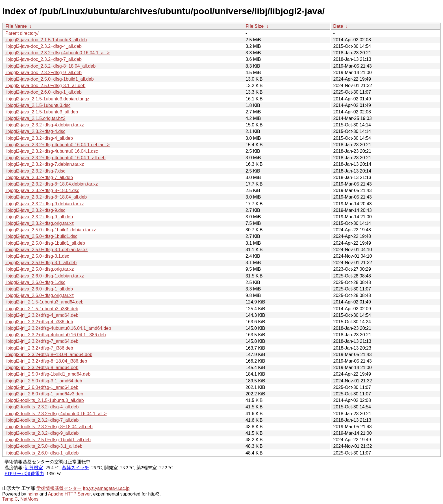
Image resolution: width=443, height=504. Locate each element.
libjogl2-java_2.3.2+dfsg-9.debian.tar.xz (45, 204)
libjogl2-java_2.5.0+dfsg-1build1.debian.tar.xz (51, 230)
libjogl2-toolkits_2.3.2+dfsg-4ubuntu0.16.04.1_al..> (56, 414)
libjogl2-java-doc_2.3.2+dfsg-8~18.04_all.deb (50, 66)
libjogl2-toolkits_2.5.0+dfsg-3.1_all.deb (44, 446)
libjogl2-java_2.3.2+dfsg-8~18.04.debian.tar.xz (52, 184)
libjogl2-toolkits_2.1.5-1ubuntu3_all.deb (45, 400)
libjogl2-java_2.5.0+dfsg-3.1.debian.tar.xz (46, 250)
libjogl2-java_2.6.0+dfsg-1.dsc (35, 282)
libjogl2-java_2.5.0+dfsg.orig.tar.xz (40, 269)
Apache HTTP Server (69, 494)
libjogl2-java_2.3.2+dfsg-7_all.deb (39, 177)
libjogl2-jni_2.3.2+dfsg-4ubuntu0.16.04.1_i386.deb (56, 335)
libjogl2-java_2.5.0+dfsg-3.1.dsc (37, 256)
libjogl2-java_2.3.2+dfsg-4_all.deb (39, 138)
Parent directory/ (22, 33)
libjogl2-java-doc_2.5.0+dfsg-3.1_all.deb (45, 86)
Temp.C (10, 499)
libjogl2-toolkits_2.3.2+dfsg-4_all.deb (42, 407)
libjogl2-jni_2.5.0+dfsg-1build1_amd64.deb (48, 374)
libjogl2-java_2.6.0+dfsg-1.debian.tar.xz (45, 276)
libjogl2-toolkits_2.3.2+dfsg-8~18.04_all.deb (49, 427)
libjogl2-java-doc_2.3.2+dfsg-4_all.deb (44, 46)
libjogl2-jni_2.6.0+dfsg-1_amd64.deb (42, 387)
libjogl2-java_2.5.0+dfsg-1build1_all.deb (45, 243)
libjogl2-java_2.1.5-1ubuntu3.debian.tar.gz (47, 99)
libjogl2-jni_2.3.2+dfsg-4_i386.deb (39, 322)
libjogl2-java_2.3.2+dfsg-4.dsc (35, 131)
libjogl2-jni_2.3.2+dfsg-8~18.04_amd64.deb (49, 355)
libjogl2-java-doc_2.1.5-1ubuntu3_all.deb (46, 40)
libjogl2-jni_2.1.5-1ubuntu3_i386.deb (42, 309)
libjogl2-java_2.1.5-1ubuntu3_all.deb (42, 112)
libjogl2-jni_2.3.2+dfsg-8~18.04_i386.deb (46, 361)
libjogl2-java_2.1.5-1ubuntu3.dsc (38, 105)
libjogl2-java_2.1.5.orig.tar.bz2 (35, 118)
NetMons (29, 499)
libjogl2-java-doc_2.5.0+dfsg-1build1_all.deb (50, 79)
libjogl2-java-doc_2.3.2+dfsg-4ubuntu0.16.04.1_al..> (57, 53)
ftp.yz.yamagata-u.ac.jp (106, 488)
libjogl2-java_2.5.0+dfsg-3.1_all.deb (41, 263)
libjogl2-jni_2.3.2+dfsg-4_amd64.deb (42, 315)
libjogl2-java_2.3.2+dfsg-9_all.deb (39, 217)
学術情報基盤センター (59, 488)
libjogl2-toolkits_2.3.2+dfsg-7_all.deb (42, 420)
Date (338, 26)
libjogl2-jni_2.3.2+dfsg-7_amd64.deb (42, 341)
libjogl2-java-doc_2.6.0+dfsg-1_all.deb (44, 92)
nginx (33, 494)
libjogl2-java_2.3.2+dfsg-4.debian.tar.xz (45, 125)
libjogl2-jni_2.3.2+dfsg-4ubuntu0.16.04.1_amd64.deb (58, 328)
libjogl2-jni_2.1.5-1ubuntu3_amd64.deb (44, 302)
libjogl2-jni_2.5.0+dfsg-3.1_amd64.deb (44, 381)
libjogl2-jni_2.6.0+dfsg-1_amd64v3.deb (44, 394)
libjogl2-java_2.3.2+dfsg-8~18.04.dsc (42, 190)
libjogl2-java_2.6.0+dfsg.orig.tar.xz (40, 295)
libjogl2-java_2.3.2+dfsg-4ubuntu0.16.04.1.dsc (52, 151)
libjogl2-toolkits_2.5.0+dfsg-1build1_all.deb (48, 440)
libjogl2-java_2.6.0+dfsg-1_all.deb (39, 289)
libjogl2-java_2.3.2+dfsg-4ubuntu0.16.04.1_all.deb (56, 158)
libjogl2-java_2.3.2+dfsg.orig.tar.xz (40, 223)
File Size (255, 26)
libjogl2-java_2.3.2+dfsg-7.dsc (35, 171)
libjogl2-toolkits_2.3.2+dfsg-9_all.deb (42, 433)
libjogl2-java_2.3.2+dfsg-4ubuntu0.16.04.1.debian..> (57, 145)
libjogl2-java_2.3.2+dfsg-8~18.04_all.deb (46, 197)
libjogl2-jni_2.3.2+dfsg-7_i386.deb (39, 348)
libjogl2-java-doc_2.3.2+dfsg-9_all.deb (44, 73)
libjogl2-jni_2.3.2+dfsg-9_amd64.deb (42, 368)
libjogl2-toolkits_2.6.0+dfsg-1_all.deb (42, 453)
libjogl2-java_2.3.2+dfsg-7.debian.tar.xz (45, 164)
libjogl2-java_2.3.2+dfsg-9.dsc (35, 210)
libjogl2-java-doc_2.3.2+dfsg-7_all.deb (44, 59)
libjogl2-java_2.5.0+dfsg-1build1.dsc (41, 236)
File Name (16, 26)
